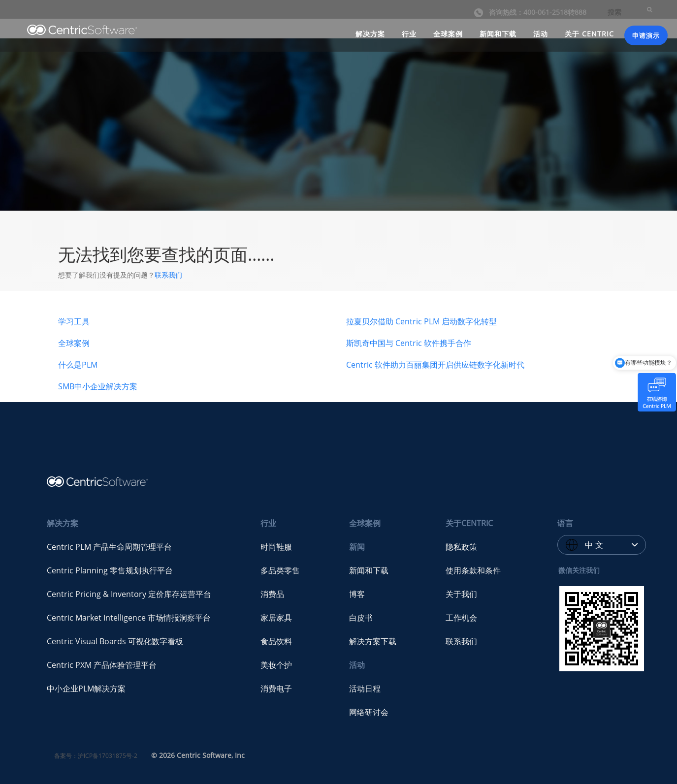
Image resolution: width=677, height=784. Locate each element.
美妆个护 (276, 665)
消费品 (272, 594)
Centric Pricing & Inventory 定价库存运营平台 (129, 594)
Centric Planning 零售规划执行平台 (110, 570)
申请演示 (646, 35)
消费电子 (276, 689)
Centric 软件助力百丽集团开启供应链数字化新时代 (435, 365)
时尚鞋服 (276, 547)
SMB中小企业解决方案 (98, 386)
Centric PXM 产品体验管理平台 (102, 665)
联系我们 (168, 275)
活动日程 (365, 689)
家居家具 (276, 618)
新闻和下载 (498, 34)
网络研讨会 (369, 712)
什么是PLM (78, 365)
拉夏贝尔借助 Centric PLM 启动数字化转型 (421, 321)
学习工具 (74, 321)
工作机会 (461, 618)
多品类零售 (280, 570)
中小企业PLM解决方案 (86, 689)
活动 (541, 34)
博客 (357, 594)
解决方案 (370, 34)
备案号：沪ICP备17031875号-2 (96, 756)
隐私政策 (461, 547)
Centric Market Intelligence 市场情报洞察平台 (129, 618)
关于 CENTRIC (589, 34)
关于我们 (461, 594)
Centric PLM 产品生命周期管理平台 (109, 547)
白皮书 (361, 618)
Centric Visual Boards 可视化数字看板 (115, 641)
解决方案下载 (373, 641)
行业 (409, 34)
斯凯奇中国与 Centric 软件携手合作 (409, 343)
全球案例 (448, 34)
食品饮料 (276, 641)
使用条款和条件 (473, 570)
